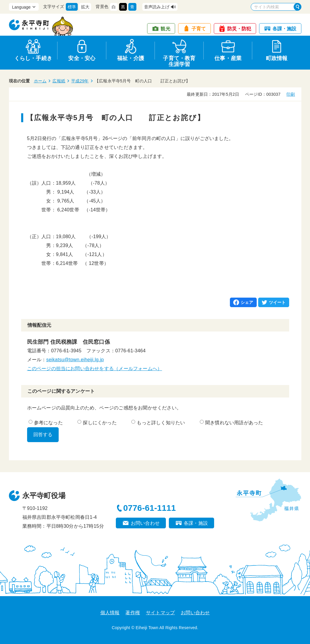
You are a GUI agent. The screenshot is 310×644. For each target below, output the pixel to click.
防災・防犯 (239, 29)
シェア (247, 302)
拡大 (85, 7)
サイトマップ (160, 613)
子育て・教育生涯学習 (179, 60)
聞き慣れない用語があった (231, 423)
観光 (165, 29)
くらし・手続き (33, 58)
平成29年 (80, 81)
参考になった (46, 423)
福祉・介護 (131, 58)
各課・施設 (285, 29)
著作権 (133, 613)
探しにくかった (97, 423)
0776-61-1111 (150, 508)
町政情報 (277, 58)
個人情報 (110, 613)
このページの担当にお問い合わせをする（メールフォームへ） (95, 369)
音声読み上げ (157, 7)
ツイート (277, 302)
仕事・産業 (228, 58)
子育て (199, 29)
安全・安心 (82, 58)
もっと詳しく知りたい (158, 423)
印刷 (291, 94)
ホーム (40, 81)
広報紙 (59, 81)
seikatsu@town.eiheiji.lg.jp (75, 360)
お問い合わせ (145, 523)
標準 (72, 7)
